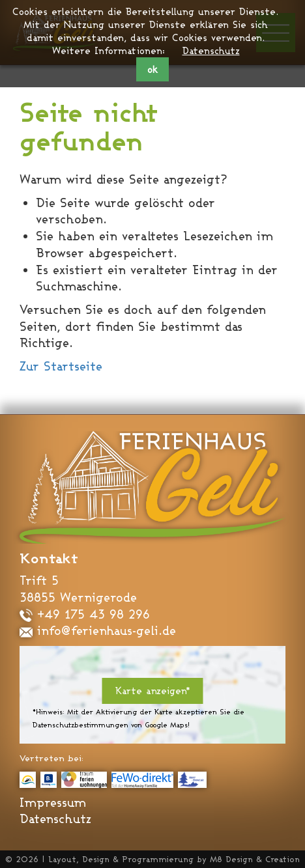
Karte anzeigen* (153, 691)
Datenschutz (211, 50)
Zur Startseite (61, 366)
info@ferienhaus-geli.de (98, 630)
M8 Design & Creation (255, 859)
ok (152, 69)
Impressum (53, 802)
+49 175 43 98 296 (85, 614)
